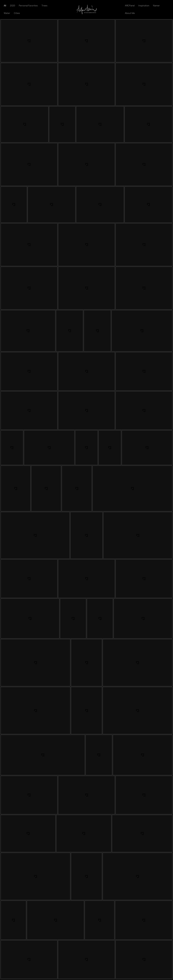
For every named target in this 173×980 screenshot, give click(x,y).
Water (7, 13)
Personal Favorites (28, 6)
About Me (130, 13)
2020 (12, 6)
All (5, 6)
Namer (156, 6)
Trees (44, 6)
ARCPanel (130, 6)
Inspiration (144, 6)
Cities (17, 13)
